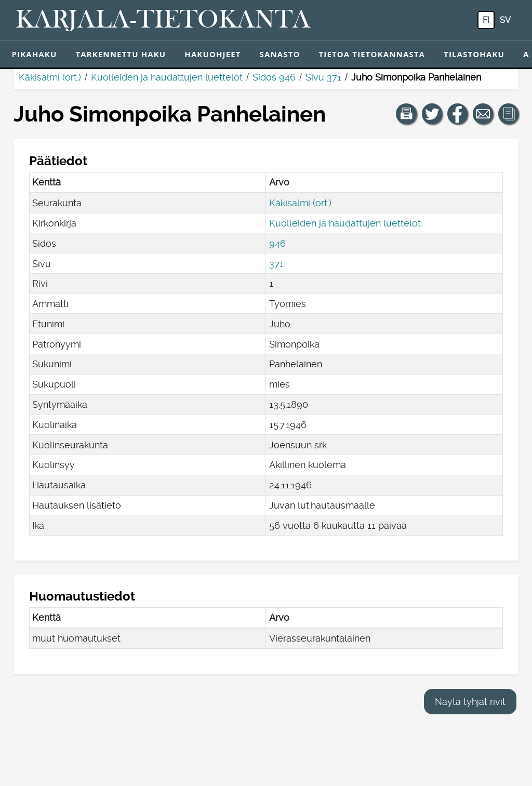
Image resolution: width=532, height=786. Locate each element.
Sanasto (280, 54)
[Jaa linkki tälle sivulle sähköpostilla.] (483, 114)
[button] (406, 114)
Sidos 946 (274, 77)
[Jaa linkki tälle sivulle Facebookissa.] (458, 114)
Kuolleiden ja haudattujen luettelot (167, 77)
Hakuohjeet (212, 54)
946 (277, 243)
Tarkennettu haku (121, 54)
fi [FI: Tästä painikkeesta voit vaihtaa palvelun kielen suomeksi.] (486, 20)
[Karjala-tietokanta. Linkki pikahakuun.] (163, 20)
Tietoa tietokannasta (372, 54)
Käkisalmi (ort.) (50, 77)
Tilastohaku (474, 54)
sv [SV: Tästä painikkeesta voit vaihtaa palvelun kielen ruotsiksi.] (505, 20)
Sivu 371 (323, 77)
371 (276, 264)
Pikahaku (35, 54)
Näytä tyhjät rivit (470, 702)
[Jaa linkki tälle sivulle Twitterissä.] (432, 114)
